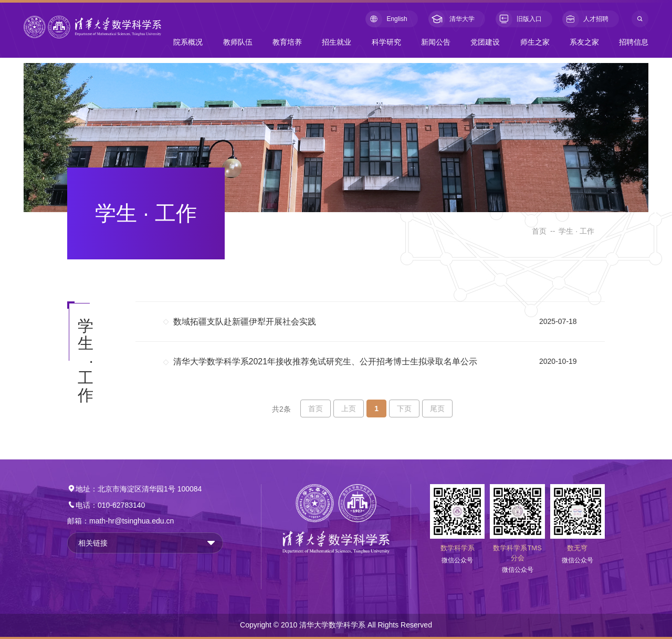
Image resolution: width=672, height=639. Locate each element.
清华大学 (451, 19)
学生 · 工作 (576, 231)
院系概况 (188, 42)
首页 (539, 231)
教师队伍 (238, 42)
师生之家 (535, 42)
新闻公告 (436, 42)
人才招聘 (585, 19)
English (386, 19)
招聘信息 (634, 42)
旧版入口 (519, 19)
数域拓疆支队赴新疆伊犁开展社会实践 (245, 322)
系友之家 (584, 42)
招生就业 (337, 42)
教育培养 (287, 42)
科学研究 (386, 42)
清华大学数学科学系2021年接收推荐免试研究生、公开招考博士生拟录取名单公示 (325, 362)
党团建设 (485, 42)
